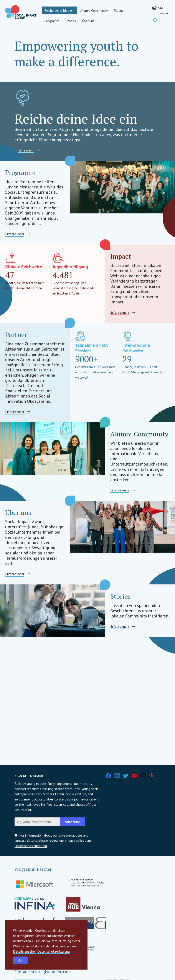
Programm (52, 21)
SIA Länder (163, 10)
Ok (20, 960)
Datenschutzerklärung (54, 951)
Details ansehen (25, 951)
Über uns (88, 21)
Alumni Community (94, 10)
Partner (119, 10)
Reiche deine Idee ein (59, 10)
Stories (71, 21)
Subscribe (73, 822)
